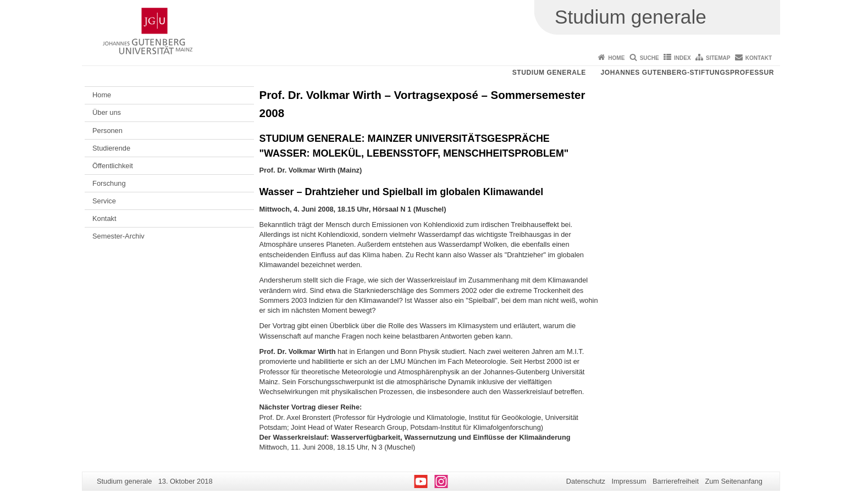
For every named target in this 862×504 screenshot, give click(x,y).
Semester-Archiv (118, 236)
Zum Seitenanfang (734, 481)
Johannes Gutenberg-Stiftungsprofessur (687, 73)
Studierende (111, 148)
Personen (107, 131)
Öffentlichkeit (113, 166)
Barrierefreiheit (676, 481)
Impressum (629, 481)
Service (104, 201)
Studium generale (549, 73)
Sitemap (718, 58)
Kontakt (759, 58)
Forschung (109, 183)
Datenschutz (586, 481)
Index (683, 58)
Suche (650, 58)
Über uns (107, 112)
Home (616, 58)
